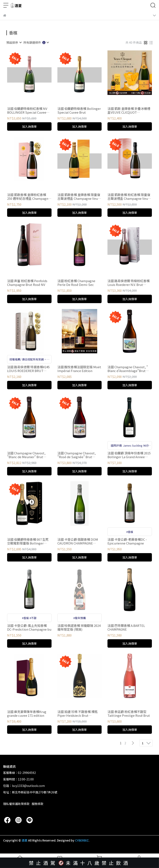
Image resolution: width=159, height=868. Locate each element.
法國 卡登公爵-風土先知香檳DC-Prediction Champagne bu (29, 627)
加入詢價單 (29, 126)
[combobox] (14, 42)
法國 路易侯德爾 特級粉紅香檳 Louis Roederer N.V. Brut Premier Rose (129, 283)
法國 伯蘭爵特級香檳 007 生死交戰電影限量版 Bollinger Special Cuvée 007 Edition (28, 541)
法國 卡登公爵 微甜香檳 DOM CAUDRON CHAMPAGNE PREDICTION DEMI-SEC (78, 541)
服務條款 (37, 804)
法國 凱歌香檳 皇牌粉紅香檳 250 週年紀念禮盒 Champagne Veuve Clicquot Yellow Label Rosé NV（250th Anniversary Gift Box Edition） (29, 197)
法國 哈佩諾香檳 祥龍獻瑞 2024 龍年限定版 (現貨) (79, 627)
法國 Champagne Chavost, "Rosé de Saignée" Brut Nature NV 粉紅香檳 (77, 455)
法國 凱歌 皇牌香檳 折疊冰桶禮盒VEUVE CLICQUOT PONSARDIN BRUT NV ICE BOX (129, 110)
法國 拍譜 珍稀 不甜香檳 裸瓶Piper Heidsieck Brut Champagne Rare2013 (78, 714)
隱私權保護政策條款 (16, 804)
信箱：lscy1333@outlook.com (24, 786)
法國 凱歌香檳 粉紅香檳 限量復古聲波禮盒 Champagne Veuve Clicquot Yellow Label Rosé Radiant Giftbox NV (129, 197)
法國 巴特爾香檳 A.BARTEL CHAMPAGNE (126, 627)
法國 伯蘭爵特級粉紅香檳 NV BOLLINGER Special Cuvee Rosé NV (27, 110)
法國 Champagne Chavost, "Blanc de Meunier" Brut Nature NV (26, 455)
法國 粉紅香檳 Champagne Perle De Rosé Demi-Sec (76, 283)
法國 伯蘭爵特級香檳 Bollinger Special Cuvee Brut (79, 110)
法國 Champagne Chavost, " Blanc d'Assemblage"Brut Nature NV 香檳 (128, 369)
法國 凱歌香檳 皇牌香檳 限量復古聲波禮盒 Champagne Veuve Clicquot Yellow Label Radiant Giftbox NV (79, 197)
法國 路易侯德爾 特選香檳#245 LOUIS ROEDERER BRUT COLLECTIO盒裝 (28, 369)
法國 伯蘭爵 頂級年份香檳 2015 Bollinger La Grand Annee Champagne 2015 (129, 455)
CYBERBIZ (82, 840)
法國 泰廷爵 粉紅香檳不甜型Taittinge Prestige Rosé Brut (129, 714)
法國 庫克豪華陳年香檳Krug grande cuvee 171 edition (27, 714)
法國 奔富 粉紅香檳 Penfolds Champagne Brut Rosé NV (27, 283)
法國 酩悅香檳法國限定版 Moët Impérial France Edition (79, 369)
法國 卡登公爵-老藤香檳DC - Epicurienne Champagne (127, 541)
